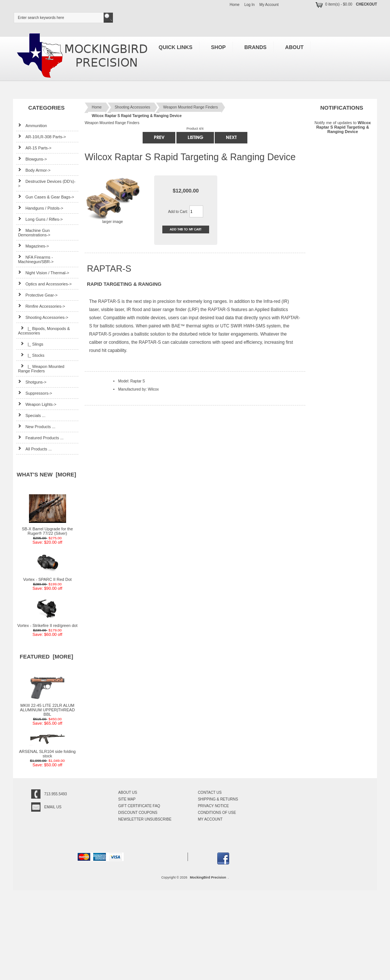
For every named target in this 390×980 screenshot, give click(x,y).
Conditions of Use (217, 813)
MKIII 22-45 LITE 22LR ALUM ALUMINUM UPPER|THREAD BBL (48, 708)
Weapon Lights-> (37, 404)
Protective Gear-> (38, 295)
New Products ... (37, 426)
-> (43, 317)
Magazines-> (33, 246)
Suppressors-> (35, 393)
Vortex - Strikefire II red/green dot (47, 624)
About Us (128, 793)
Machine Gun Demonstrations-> (34, 232)
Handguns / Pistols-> (40, 208)
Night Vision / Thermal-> (43, 273)
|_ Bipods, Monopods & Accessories (44, 331)
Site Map (127, 799)
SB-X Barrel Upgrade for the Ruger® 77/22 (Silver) (48, 529)
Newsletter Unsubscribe (145, 819)
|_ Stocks (31, 355)
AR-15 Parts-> (35, 148)
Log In (250, 5)
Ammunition (32, 125)
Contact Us (210, 793)
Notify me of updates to (343, 127)
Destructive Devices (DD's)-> (47, 183)
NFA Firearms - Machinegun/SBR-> (36, 259)
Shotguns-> (32, 382)
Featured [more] (46, 656)
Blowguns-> (32, 159)
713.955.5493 (56, 794)
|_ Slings (30, 344)
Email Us (53, 807)
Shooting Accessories (133, 107)
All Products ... (35, 449)
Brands (256, 47)
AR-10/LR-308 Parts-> (42, 137)
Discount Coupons (138, 813)
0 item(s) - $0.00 (333, 4)
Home (235, 5)
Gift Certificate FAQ (139, 806)
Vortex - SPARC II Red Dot (47, 578)
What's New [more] (46, 474)
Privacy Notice (214, 806)
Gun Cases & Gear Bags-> (46, 197)
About (295, 47)
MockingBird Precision (208, 877)
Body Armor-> (34, 170)
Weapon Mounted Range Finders (190, 107)
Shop (218, 47)
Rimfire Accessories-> (41, 306)
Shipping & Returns (218, 799)
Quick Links (175, 47)
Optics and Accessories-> (45, 284)
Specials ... (32, 415)
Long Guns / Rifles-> (40, 219)
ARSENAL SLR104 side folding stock (47, 752)
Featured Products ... (41, 438)
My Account (269, 5)
